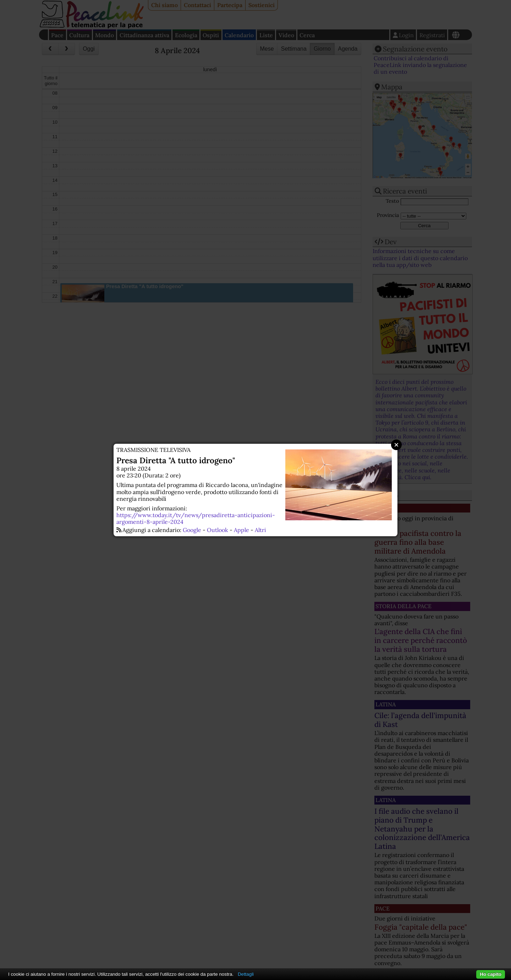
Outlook (218, 530)
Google (192, 530)
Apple (241, 530)
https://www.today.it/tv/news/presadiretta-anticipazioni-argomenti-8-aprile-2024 (196, 518)
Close (396, 445)
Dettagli (246, 974)
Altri (260, 530)
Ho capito (491, 974)
